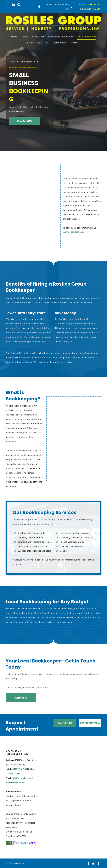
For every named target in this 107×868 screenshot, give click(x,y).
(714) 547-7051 (94, 9)
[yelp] (19, 5)
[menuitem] (14, 37)
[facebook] (8, 5)
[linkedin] (13, 5)
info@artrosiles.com (22, 778)
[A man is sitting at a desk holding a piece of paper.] (74, 439)
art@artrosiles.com (15, 782)
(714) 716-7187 (94, 4)
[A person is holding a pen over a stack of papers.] (33, 205)
